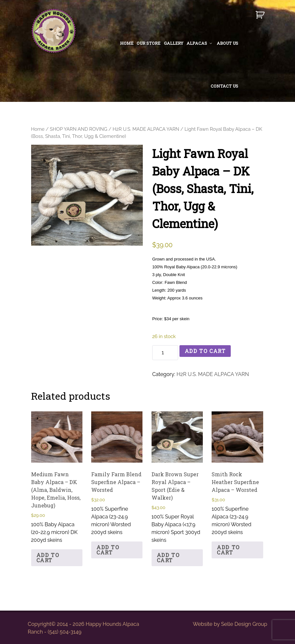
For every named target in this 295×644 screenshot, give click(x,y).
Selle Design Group (244, 624)
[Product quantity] (165, 353)
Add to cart (205, 351)
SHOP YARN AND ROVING (79, 129)
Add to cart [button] (48, 558)
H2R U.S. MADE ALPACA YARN (146, 129)
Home (38, 129)
